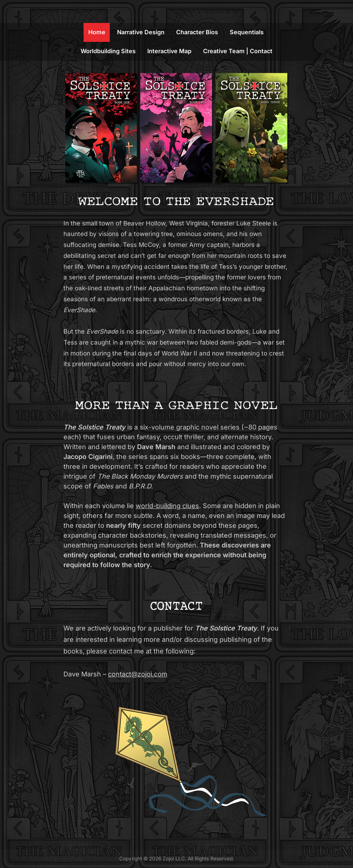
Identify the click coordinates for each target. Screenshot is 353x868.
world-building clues (167, 506)
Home (97, 32)
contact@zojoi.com (138, 674)
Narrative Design (141, 32)
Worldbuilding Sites (108, 51)
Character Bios (197, 32)
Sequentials (247, 32)
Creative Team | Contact (238, 51)
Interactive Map (169, 51)
